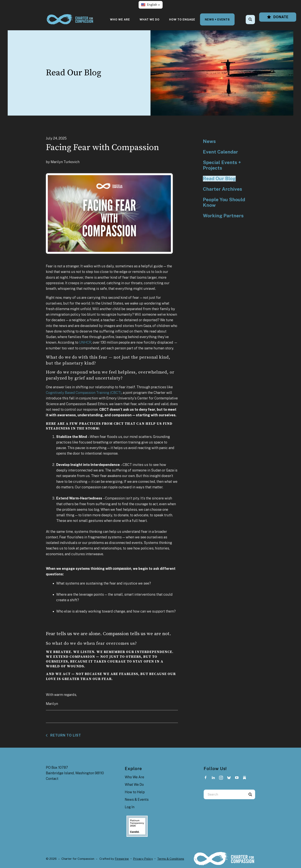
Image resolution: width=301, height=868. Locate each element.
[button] (151, 5)
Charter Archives (222, 189)
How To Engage (182, 19)
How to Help (135, 792)
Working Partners (223, 216)
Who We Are (120, 19)
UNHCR (85, 342)
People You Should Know (224, 202)
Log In (130, 807)
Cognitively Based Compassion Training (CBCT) (84, 393)
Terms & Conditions (171, 859)
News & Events (137, 799)
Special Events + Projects (222, 165)
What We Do (150, 19)
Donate (278, 17)
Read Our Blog (219, 179)
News (209, 141)
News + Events (217, 19)
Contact (52, 779)
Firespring (122, 859)
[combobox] (225, 794)
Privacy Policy (143, 859)
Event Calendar (220, 152)
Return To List (65, 735)
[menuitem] (120, 19)
